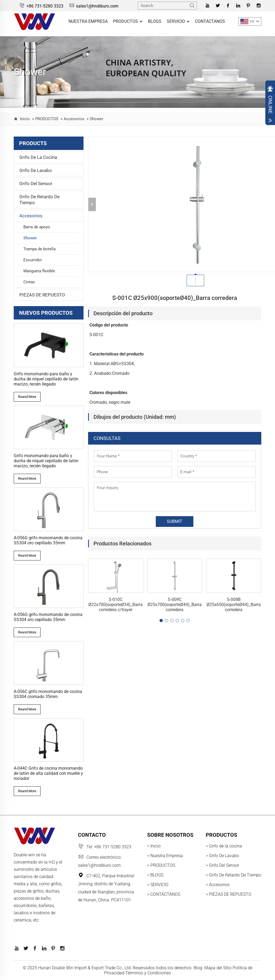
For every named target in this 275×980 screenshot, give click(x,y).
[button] (161, 621)
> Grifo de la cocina (224, 846)
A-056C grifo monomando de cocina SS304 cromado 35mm (48, 694)
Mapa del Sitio (218, 968)
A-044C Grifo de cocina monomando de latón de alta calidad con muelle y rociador (48, 773)
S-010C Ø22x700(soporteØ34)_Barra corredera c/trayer (115, 605)
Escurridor (33, 260)
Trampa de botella (39, 249)
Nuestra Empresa (88, 21)
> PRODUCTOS (45, 119)
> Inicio (154, 846)
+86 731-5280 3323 (41, 6)
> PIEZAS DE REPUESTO (229, 894)
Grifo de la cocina (38, 157)
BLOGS (155, 21)
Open (270, 104)
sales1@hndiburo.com (94, 6)
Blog (198, 968)
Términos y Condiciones (148, 973)
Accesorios (31, 216)
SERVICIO (178, 22)
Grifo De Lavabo (36, 170)
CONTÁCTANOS (210, 21)
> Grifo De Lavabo (222, 856)
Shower (30, 238)
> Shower (94, 119)
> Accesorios (72, 119)
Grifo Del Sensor (36, 183)
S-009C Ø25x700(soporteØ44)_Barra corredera (175, 605)
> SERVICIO (158, 885)
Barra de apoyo (37, 227)
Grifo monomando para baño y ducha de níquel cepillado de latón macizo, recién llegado (46, 379)
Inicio (25, 119)
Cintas (29, 282)
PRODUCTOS (128, 22)
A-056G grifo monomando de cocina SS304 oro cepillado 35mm (48, 540)
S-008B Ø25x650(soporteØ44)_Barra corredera (234, 605)
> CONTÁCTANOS (164, 894)
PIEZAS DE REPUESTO (42, 295)
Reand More (27, 397)
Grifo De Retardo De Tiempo (39, 200)
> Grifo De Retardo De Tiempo (234, 875)
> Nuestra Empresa (165, 856)
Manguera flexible (39, 271)
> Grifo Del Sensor (222, 865)
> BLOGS (155, 875)
